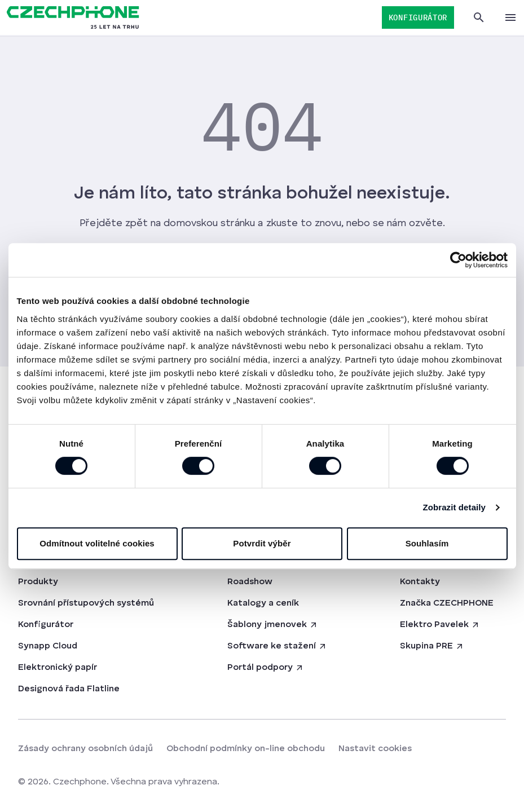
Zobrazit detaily (454, 507)
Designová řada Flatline (69, 689)
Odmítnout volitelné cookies (97, 543)
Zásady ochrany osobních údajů (85, 749)
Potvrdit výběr (262, 543)
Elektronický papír (58, 668)
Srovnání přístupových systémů (86, 603)
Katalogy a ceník (263, 603)
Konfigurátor (46, 625)
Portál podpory (266, 668)
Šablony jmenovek (273, 625)
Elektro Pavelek (440, 625)
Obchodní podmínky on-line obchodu (246, 749)
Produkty (38, 582)
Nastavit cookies (375, 749)
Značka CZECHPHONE (447, 603)
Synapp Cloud (48, 646)
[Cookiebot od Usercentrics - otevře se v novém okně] (458, 260)
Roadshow (250, 582)
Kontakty (420, 582)
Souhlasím (427, 543)
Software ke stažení (277, 646)
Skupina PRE (432, 646)
